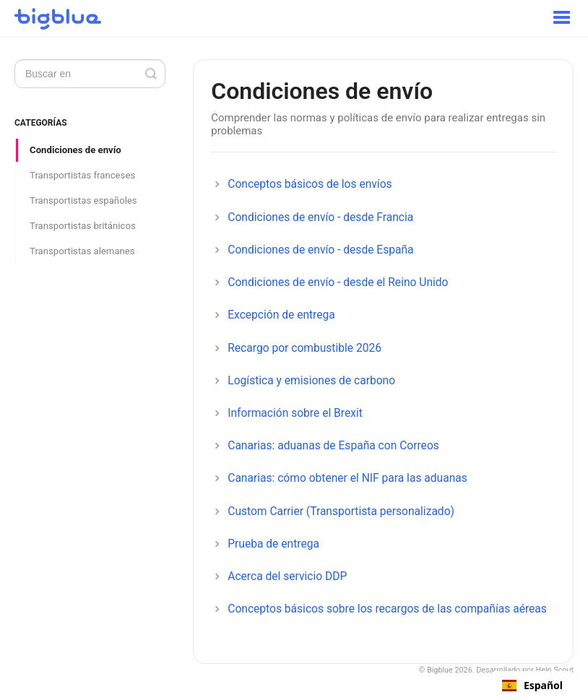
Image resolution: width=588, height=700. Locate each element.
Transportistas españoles (83, 200)
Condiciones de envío (75, 150)
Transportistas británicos (83, 226)
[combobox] (532, 686)
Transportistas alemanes (82, 251)
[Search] (90, 74)
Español (532, 686)
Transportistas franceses (82, 175)
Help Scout (555, 670)
